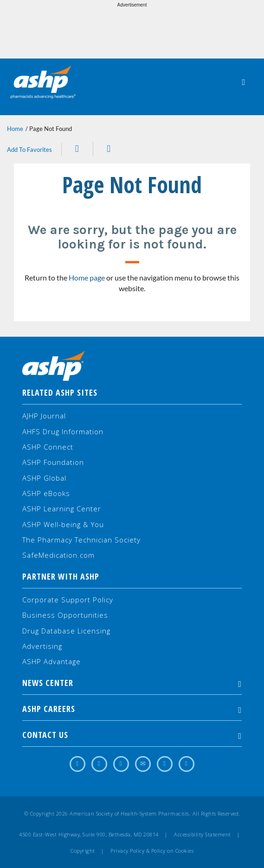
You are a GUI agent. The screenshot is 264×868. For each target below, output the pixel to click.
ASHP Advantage (52, 661)
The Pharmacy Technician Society (81, 540)
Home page (87, 277)
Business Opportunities (65, 615)
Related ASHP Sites (60, 392)
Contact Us (132, 735)
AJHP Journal (44, 416)
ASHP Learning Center (62, 509)
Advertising (42, 646)
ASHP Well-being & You (63, 524)
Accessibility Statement (203, 835)
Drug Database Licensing (66, 631)
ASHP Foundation (53, 462)
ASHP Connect (48, 447)
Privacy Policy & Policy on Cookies (152, 851)
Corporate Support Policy (68, 600)
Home (15, 129)
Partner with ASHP (61, 576)
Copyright (83, 851)
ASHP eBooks (46, 493)
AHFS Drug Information (63, 431)
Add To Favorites (29, 150)
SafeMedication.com (58, 555)
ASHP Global (44, 478)
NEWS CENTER (132, 683)
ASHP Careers (132, 709)
